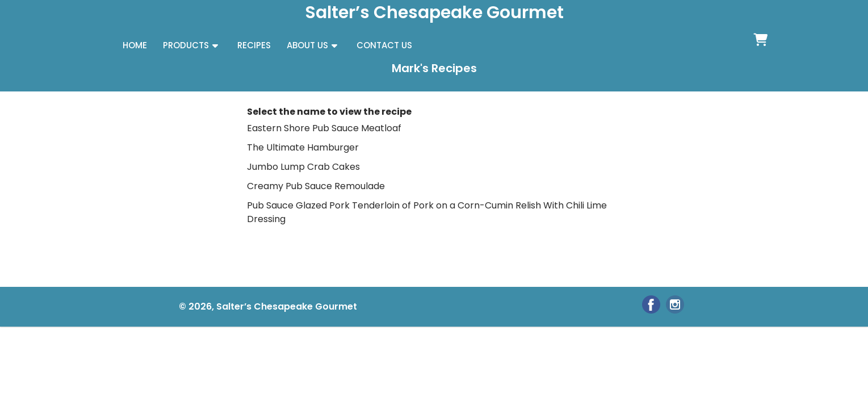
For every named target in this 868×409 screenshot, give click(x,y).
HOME (135, 45)
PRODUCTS (186, 45)
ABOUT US (307, 45)
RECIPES (254, 45)
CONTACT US (384, 45)
